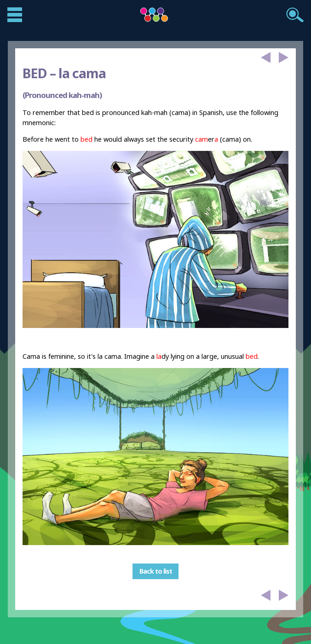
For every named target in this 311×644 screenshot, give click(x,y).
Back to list (156, 571)
